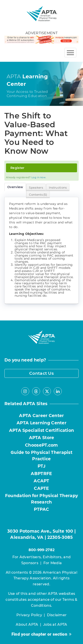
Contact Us (41, 373)
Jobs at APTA (55, 624)
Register (17, 168)
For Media (53, 563)
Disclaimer (57, 615)
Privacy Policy (29, 615)
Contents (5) (38, 195)
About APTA (27, 624)
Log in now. (39, 177)
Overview (15, 187)
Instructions (58, 187)
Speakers (36, 187)
